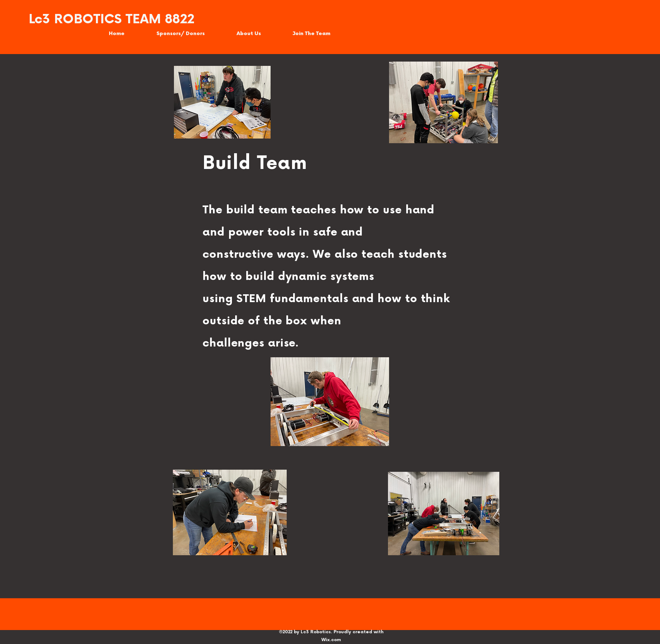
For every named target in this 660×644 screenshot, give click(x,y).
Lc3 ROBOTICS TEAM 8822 (111, 20)
